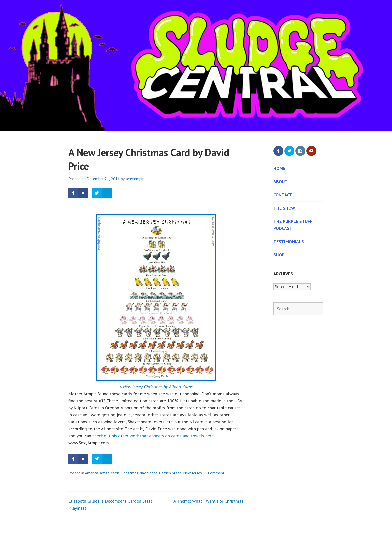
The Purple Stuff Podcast (293, 225)
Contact (283, 195)
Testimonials (289, 242)
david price (149, 473)
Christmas (130, 473)
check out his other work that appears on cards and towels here (153, 436)
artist (105, 473)
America (92, 473)
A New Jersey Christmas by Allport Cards (156, 387)
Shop (279, 255)
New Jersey (193, 473)
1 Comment (215, 473)
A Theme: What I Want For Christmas (208, 501)
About (281, 182)
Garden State (170, 473)
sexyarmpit (135, 179)
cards (115, 473)
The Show (284, 208)
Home (279, 168)
